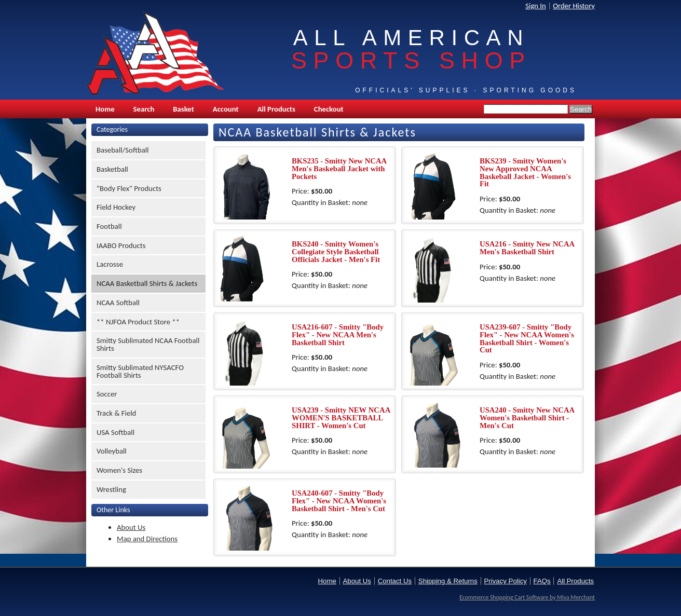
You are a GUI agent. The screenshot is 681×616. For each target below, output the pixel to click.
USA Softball (115, 432)
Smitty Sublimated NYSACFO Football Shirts (140, 371)
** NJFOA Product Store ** (138, 322)
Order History (574, 6)
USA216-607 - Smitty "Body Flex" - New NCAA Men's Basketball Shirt (338, 334)
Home (105, 109)
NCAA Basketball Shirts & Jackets (147, 283)
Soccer (107, 394)
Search (144, 109)
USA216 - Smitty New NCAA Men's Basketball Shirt (527, 248)
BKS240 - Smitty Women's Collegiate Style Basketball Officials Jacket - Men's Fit (336, 251)
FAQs (542, 581)
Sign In (536, 6)
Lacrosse (110, 264)
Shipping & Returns (448, 581)
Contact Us (395, 581)
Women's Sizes (119, 470)
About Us (131, 527)
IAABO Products (121, 245)
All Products (276, 109)
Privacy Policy (506, 581)
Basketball (112, 169)
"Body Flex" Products (129, 188)
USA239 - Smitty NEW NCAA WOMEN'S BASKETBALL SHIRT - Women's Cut (341, 417)
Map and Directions (147, 539)
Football (109, 226)
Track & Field (116, 413)
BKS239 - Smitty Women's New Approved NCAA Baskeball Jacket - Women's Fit (525, 172)
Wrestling (111, 489)
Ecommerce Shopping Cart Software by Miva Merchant (527, 597)
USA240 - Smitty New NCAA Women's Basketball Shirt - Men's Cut (527, 417)
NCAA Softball (118, 303)
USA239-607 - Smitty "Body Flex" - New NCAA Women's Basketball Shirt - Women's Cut (527, 338)
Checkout (329, 109)
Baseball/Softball (123, 150)
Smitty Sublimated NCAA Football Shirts (148, 344)
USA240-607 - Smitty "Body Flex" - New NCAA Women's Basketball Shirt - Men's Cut (339, 501)
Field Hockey (116, 207)
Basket (183, 109)
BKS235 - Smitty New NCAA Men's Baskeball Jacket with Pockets (339, 168)
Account (226, 109)
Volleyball (112, 451)
